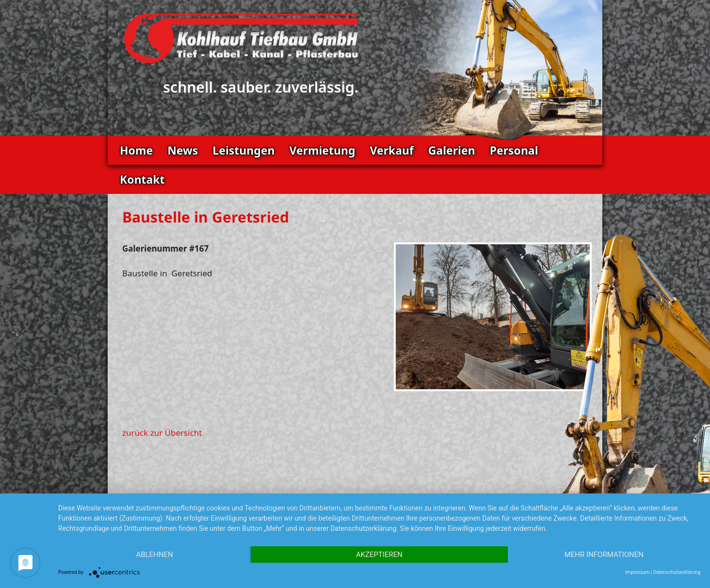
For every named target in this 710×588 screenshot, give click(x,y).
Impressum (637, 572)
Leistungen (243, 150)
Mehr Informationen (604, 555)
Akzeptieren (379, 555)
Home (136, 150)
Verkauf (391, 150)
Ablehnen (154, 555)
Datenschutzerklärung (677, 572)
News (183, 150)
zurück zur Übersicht (162, 433)
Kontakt (142, 179)
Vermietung (322, 150)
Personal (514, 150)
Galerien (452, 150)
